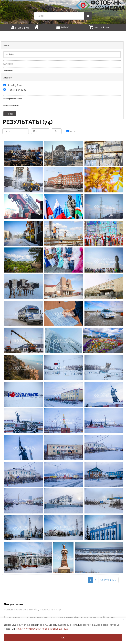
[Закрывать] (124, 620)
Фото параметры (11, 106)
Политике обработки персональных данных (42, 629)
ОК (63, 638)
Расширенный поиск (13, 99)
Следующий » (109, 580)
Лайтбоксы (8, 71)
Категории (8, 64)
